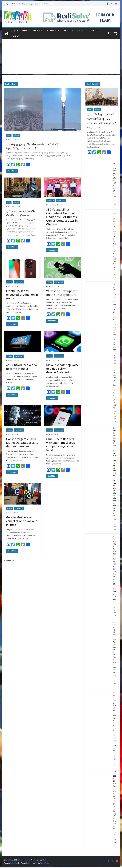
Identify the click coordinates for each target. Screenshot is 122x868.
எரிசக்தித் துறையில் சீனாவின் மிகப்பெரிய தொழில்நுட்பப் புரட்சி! (33, 146)
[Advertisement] (61, 57)
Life (79, 30)
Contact (15, 36)
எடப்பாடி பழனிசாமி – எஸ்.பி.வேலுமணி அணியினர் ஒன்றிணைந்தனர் (115, 647)
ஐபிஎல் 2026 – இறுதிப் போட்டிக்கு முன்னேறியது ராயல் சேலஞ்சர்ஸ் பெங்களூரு (115, 800)
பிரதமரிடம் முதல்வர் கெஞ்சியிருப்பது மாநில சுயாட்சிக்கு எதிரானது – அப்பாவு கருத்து (115, 317)
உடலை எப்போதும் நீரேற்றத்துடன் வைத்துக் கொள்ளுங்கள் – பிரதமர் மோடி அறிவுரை (115, 721)
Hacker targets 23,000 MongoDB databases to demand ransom (22, 443)
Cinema (36, 30)
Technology (92, 30)
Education (51, 201)
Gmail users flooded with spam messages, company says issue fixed (61, 444)
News (24, 30)
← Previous (9, 560)
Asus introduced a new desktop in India (22, 367)
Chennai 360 (52, 30)
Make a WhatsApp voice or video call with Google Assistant (62, 369)
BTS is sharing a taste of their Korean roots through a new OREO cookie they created (115, 569)
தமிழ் (13, 30)
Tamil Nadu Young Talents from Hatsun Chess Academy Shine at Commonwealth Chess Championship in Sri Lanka (115, 472)
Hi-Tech (9, 282)
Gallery (67, 30)
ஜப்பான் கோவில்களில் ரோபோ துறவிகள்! (21, 213)
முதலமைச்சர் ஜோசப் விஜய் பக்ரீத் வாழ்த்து (115, 178)
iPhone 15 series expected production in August (22, 295)
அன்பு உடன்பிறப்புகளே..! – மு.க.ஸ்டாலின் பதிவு (115, 389)
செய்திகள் (16, 135)
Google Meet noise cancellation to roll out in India (21, 521)
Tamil (9, 135)
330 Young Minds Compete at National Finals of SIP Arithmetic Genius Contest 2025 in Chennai (62, 217)
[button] (17, 30)
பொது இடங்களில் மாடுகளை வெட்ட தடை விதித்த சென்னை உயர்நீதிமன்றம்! (115, 239)
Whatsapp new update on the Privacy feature (62, 293)
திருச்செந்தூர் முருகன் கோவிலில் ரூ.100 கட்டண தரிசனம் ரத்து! (37, 5)
